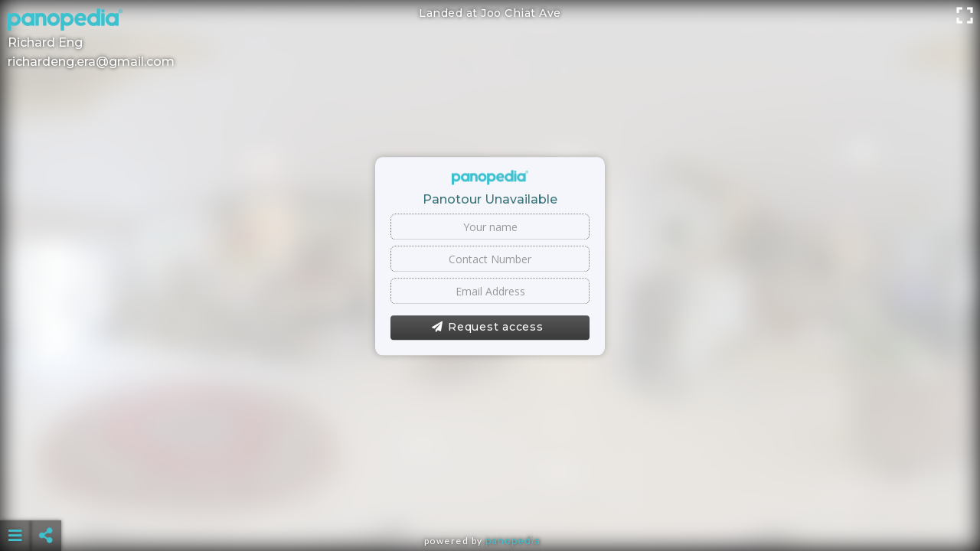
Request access (487, 328)
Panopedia (513, 541)
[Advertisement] (490, 497)
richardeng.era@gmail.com (91, 62)
